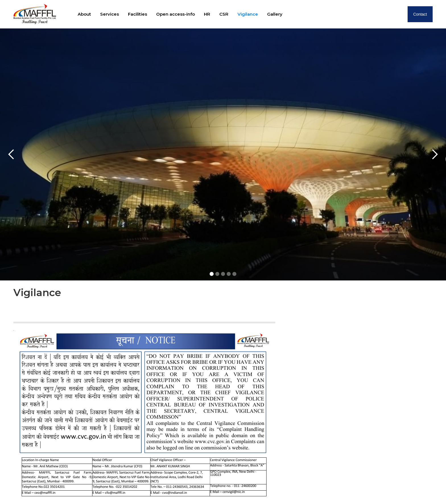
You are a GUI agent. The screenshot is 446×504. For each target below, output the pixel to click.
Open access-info (175, 14)
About (84, 14)
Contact (420, 14)
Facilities (138, 14)
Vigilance (248, 14)
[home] (35, 14)
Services (110, 14)
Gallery (275, 14)
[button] (11, 154)
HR (207, 14)
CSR (224, 14)
